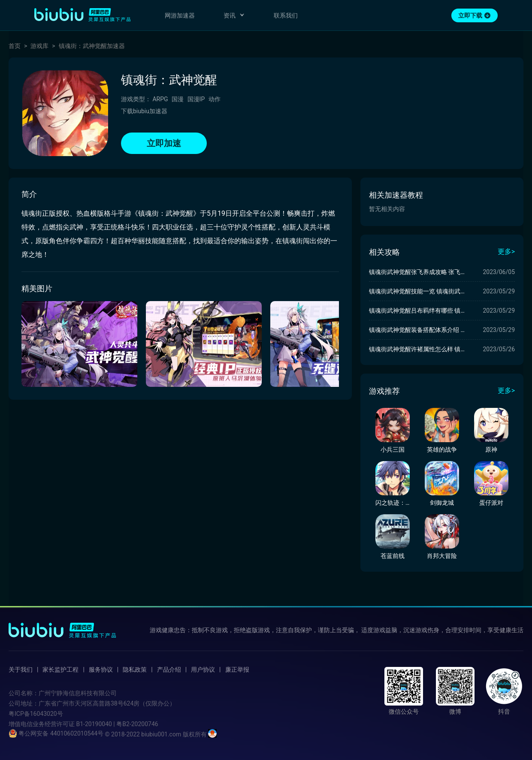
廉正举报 (237, 670)
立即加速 (164, 143)
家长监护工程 (60, 670)
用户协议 (203, 670)
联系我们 (286, 15)
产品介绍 (169, 670)
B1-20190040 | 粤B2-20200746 (117, 724)
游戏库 (39, 46)
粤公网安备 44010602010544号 (56, 733)
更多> (506, 252)
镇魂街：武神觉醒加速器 (92, 46)
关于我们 (21, 670)
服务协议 (101, 670)
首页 (15, 46)
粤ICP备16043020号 (36, 714)
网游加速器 (180, 15)
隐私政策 (135, 670)
